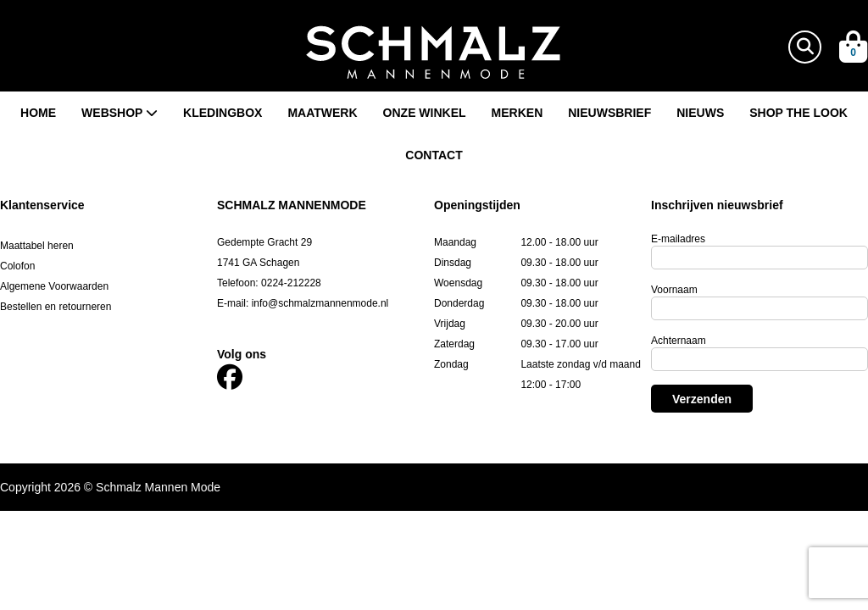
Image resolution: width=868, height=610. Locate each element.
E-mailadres (678, 239)
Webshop (120, 113)
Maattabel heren (37, 246)
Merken (517, 113)
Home (38, 113)
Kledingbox (223, 113)
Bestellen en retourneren (56, 307)
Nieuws (700, 113)
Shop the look (798, 113)
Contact (434, 155)
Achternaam (679, 341)
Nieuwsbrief (609, 113)
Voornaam (674, 290)
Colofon (17, 266)
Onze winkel (425, 113)
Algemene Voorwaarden (54, 286)
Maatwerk (322, 113)
